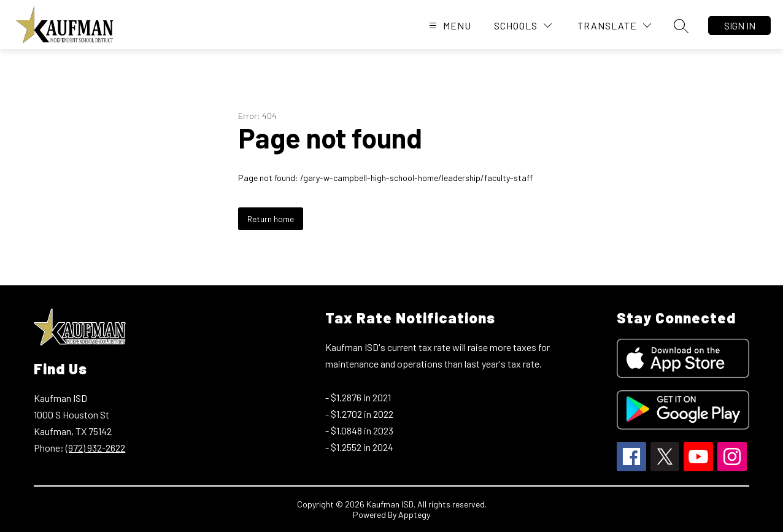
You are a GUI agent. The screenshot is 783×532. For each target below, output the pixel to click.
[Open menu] (449, 25)
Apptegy (414, 515)
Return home (271, 219)
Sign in (740, 25)
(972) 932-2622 (95, 448)
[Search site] (681, 26)
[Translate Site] (614, 25)
